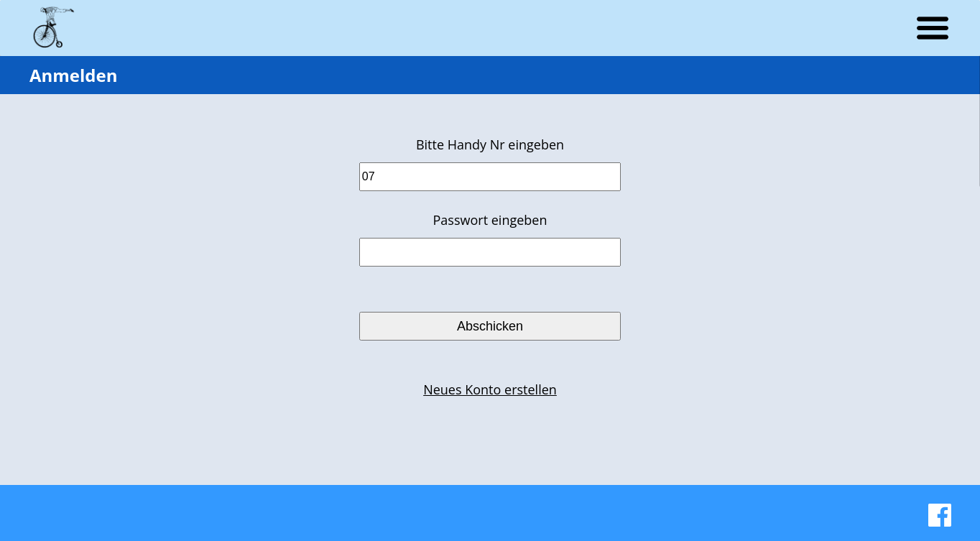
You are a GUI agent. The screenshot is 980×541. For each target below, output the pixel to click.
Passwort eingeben (490, 220)
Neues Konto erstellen (490, 389)
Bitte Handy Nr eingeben (490, 144)
